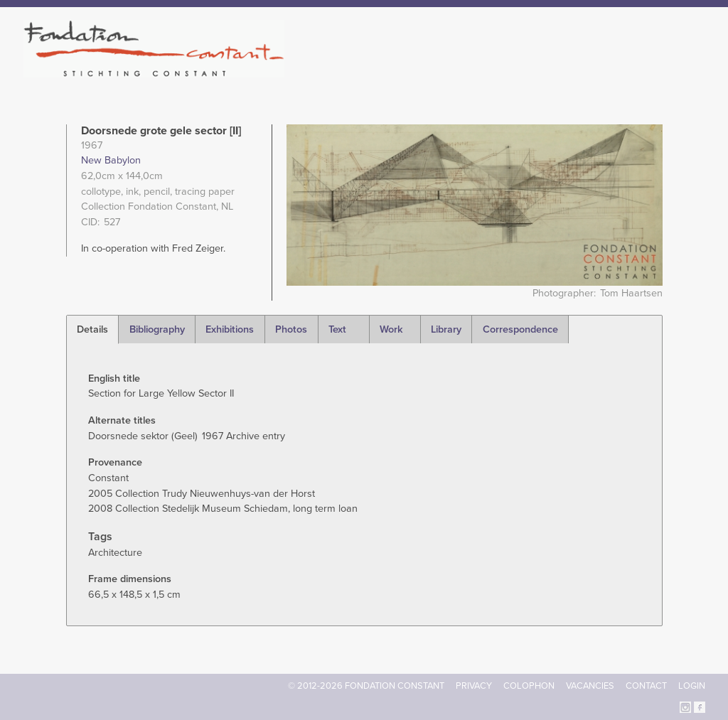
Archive (605, 71)
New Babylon (111, 160)
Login (692, 686)
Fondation (426, 71)
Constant (487, 71)
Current (657, 71)
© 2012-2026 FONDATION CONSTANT (366, 686)
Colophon (529, 686)
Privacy (474, 686)
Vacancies (590, 686)
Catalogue (548, 71)
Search (698, 70)
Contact (646, 686)
